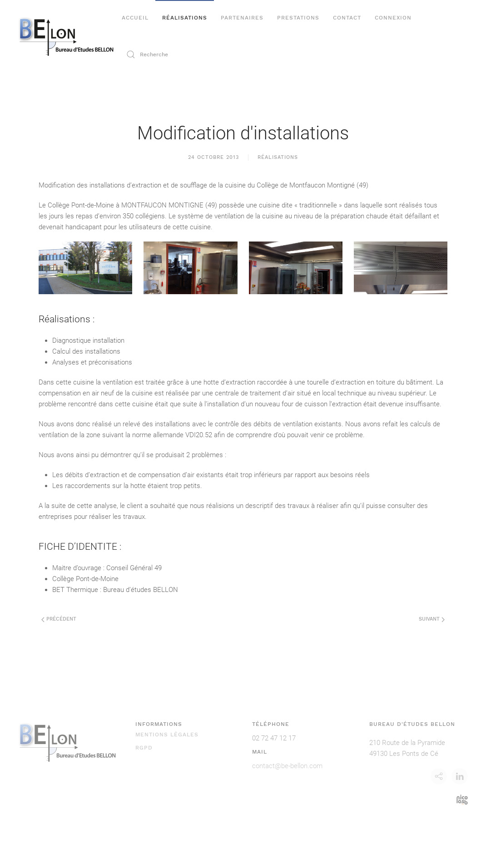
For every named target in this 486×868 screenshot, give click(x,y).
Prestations (298, 18)
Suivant (432, 619)
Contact (347, 18)
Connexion (393, 18)
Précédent (59, 619)
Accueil (135, 18)
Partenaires (242, 18)
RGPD (144, 748)
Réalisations (185, 18)
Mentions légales (167, 735)
